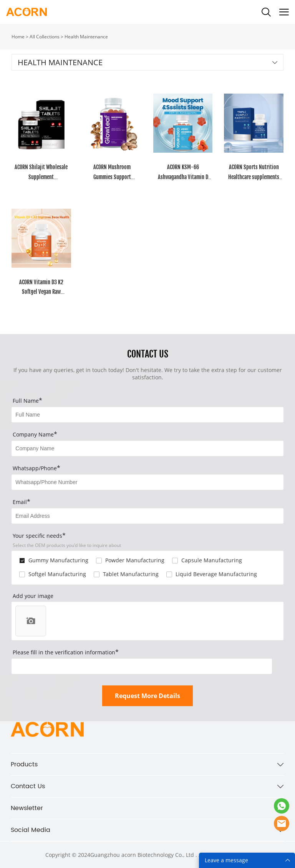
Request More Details (147, 696)
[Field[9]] (147, 516)
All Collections (45, 37)
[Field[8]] (147, 448)
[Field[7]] (147, 415)
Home (18, 37)
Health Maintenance (86, 37)
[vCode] (142, 666)
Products (24, 764)
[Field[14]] (147, 482)
